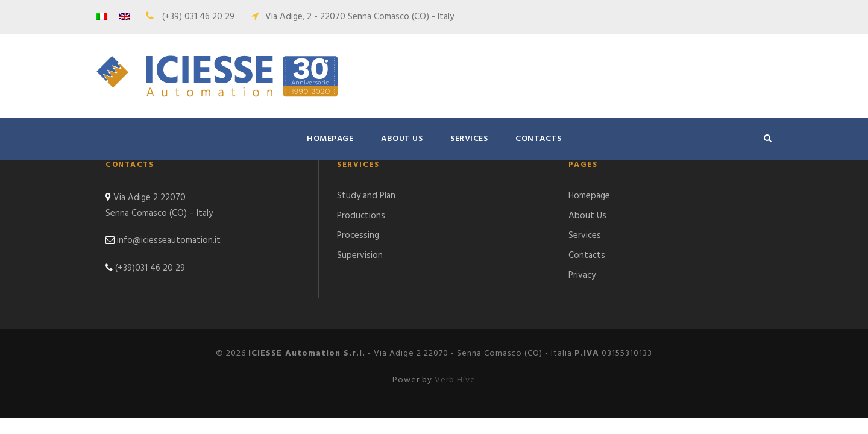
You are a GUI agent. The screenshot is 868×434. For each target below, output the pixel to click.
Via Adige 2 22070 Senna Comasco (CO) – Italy (159, 206)
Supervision (360, 256)
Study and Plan (366, 196)
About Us (402, 139)
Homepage (330, 139)
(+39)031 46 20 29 (150, 268)
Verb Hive (455, 380)
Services (469, 139)
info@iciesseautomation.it (169, 241)
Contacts (538, 139)
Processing (358, 236)
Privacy (582, 275)
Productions (361, 216)
